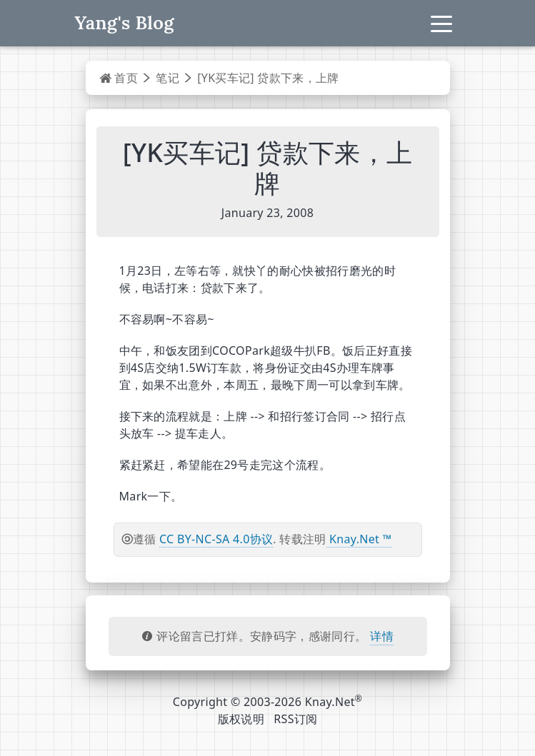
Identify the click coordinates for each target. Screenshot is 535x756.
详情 (382, 636)
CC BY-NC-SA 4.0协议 (216, 539)
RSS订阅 (295, 719)
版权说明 (241, 719)
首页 (119, 78)
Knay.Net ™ (359, 539)
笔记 (167, 78)
